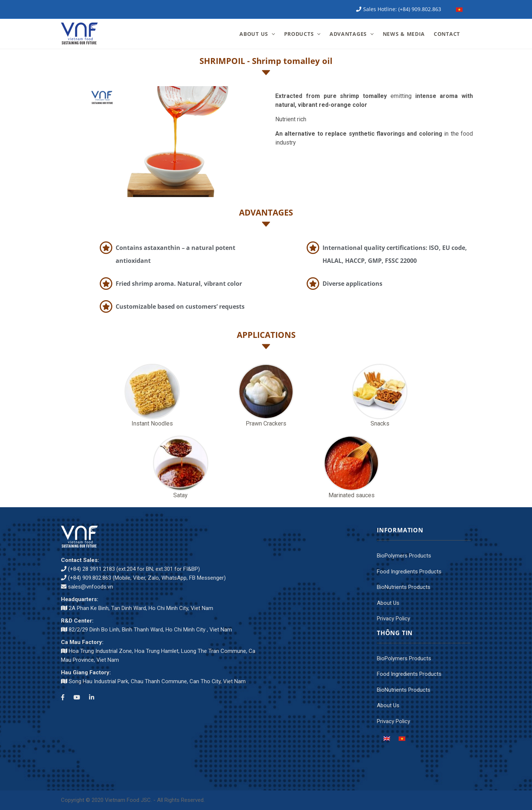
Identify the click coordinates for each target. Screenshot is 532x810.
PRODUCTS (299, 34)
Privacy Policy (393, 618)
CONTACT (447, 34)
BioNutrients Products (404, 587)
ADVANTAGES (348, 34)
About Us (388, 603)
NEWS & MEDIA (404, 34)
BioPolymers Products (404, 556)
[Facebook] (63, 698)
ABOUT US (254, 34)
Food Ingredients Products (409, 572)
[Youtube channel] (77, 698)
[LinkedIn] (92, 698)
